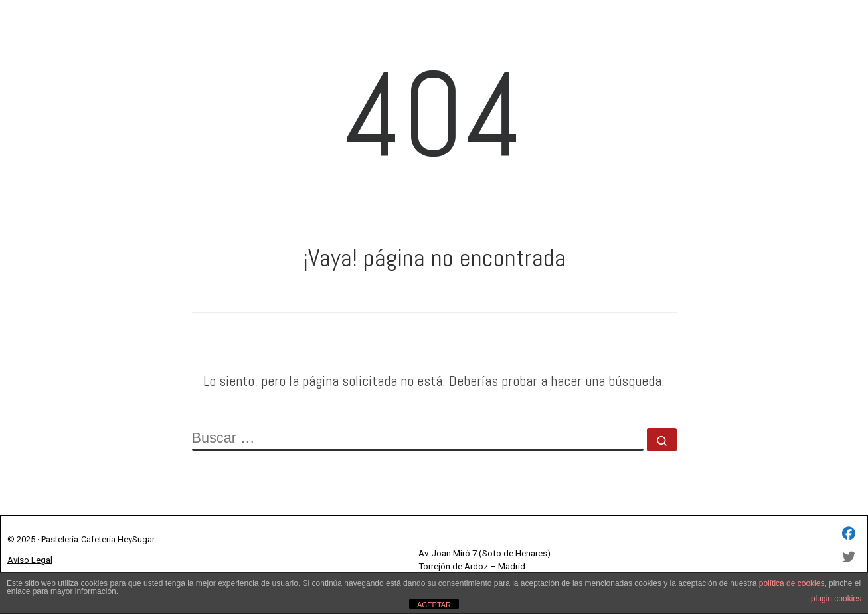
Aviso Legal (30, 560)
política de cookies (792, 583)
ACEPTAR (434, 605)
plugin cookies (836, 599)
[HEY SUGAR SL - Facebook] (849, 535)
